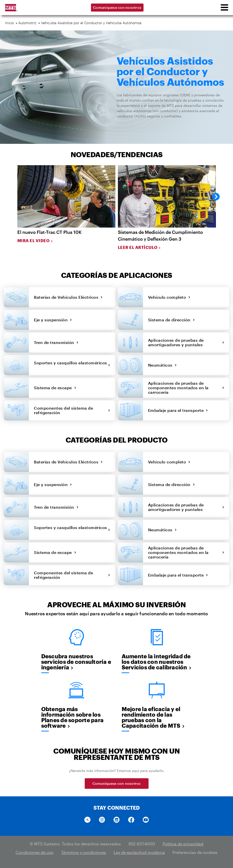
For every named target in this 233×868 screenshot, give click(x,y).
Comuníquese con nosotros (117, 7)
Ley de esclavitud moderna (139, 852)
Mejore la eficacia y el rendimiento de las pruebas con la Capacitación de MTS (153, 717)
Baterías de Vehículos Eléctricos (68, 297)
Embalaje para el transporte (178, 410)
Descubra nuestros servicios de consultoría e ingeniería (76, 662)
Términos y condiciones (84, 852)
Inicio (9, 23)
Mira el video (35, 241)
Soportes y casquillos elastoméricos (72, 365)
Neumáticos (162, 365)
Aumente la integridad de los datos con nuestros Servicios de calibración (157, 662)
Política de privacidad (183, 844)
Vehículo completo (169, 297)
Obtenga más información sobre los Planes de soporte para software (73, 717)
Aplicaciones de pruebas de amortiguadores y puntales (186, 342)
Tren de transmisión (56, 342)
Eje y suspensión (53, 320)
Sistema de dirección (172, 320)
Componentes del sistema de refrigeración (72, 410)
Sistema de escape (55, 388)
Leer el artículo (139, 247)
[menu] (224, 8)
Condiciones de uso (35, 852)
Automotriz (28, 23)
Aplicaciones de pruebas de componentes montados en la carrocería (186, 388)
